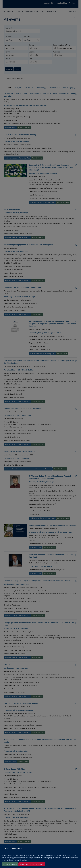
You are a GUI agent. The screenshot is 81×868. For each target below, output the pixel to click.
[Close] (78, 848)
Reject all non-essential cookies (32, 864)
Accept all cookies (10, 864)
